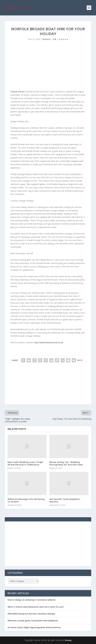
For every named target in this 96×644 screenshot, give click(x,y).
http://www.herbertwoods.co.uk (49, 342)
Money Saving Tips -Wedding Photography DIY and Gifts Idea (66, 463)
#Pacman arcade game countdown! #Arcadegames (33, 621)
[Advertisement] (48, 66)
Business (47, 39)
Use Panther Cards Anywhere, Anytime (65, 500)
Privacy (68, 640)
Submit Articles (18, 92)
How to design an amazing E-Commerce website (31, 600)
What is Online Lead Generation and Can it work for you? (36, 607)
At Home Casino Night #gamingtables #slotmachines (34, 627)
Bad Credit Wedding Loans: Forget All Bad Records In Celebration (25, 463)
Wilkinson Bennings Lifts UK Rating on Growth (26, 500)
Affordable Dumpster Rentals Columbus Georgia (31, 614)
